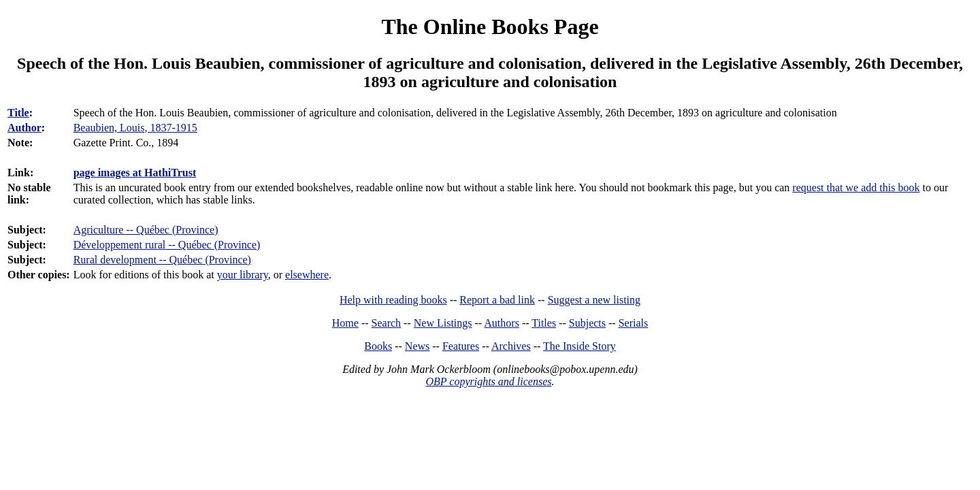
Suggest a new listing (594, 300)
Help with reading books (393, 300)
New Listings (443, 323)
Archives (511, 346)
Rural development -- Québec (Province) (162, 260)
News (417, 346)
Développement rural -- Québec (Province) (167, 245)
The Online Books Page (490, 27)
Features (461, 346)
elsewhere (307, 275)
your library (243, 275)
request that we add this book (856, 187)
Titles (544, 323)
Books (378, 346)
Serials (634, 323)
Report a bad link (497, 300)
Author (24, 128)
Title (18, 113)
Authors (502, 323)
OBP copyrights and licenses (488, 381)
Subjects (587, 323)
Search (387, 323)
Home (345, 323)
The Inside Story (579, 346)
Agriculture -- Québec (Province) (146, 230)
